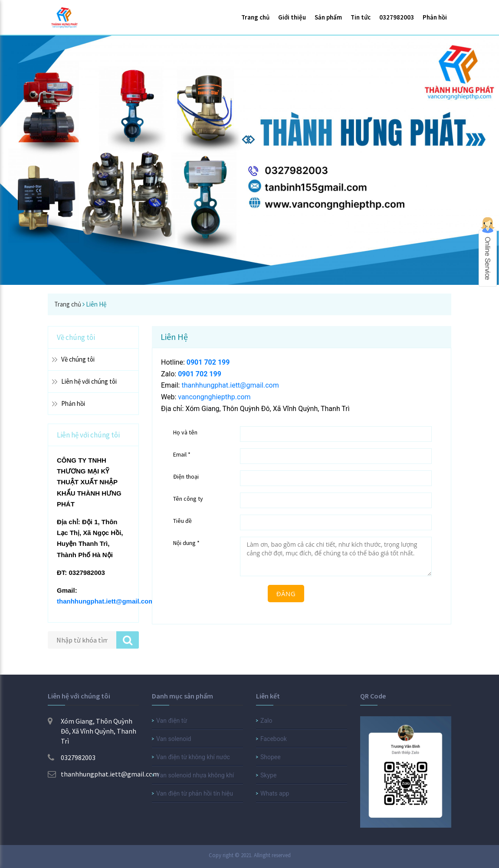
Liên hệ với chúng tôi (89, 381)
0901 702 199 (208, 362)
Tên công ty (188, 499)
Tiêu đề (182, 521)
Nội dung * (186, 543)
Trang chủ (255, 17)
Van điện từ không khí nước (193, 757)
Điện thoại (186, 476)
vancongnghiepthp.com (214, 397)
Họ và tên (185, 432)
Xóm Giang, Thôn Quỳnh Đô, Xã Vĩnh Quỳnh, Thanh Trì (92, 731)
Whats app (275, 793)
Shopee (271, 757)
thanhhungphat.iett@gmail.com (106, 601)
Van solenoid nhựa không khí (195, 775)
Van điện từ (172, 721)
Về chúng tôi (78, 359)
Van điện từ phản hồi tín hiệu (195, 793)
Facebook (274, 739)
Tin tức (361, 17)
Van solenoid (174, 739)
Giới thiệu (292, 17)
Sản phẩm (328, 17)
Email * (182, 454)
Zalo (266, 721)
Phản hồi (435, 17)
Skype (268, 775)
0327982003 (397, 17)
